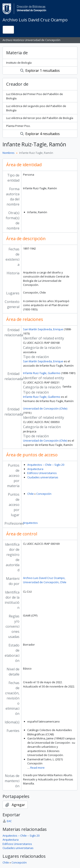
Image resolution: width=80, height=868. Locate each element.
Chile (31, 494)
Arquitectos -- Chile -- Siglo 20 (46, 465)
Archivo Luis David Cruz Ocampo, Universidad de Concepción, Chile (45, 580)
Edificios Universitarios (42, 473)
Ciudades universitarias (43, 477)
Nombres (9, 153)
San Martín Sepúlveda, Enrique (43, 329)
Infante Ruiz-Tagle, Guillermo (42, 373)
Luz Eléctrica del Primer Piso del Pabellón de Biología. (35, 96)
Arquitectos (30, 523)
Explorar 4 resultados (40, 134)
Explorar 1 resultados (40, 70)
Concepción (44, 494)
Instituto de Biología (19, 63)
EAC (7, 821)
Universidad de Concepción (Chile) (45, 408)
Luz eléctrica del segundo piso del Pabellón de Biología (36, 108)
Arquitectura (35, 469)
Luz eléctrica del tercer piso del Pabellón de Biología (40, 118)
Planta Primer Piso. (18, 126)
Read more (37, 768)
